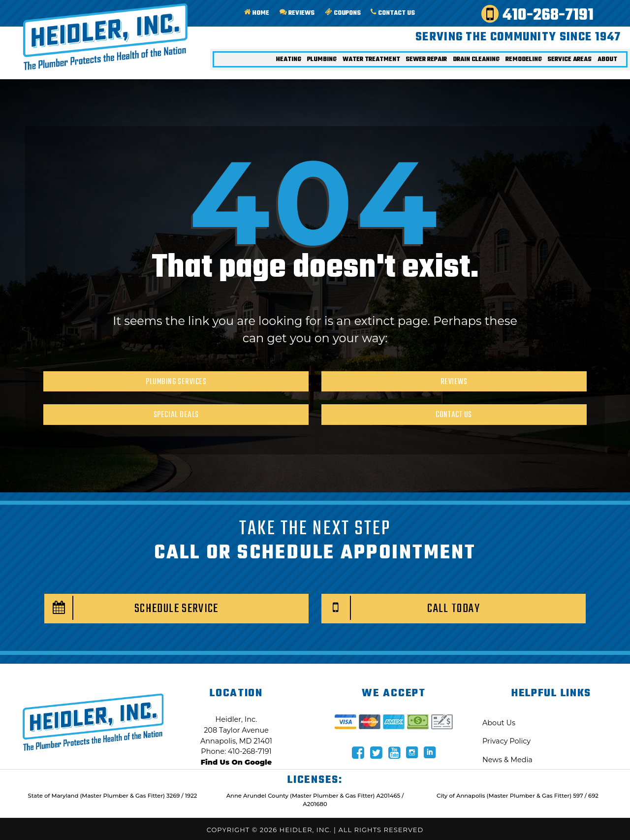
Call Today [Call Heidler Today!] (401, 608)
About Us (499, 723)
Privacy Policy (506, 741)
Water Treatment (353, 62)
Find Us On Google (236, 762)
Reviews (293, 14)
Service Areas (567, 62)
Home (251, 14)
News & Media (507, 760)
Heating (266, 62)
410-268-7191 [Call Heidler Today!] (541, 15)
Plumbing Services (176, 382)
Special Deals (176, 415)
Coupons (340, 14)
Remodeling (518, 62)
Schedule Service (132, 608)
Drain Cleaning (467, 62)
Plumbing (301, 62)
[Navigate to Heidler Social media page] (359, 753)
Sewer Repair (413, 62)
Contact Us (392, 14)
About (607, 62)
